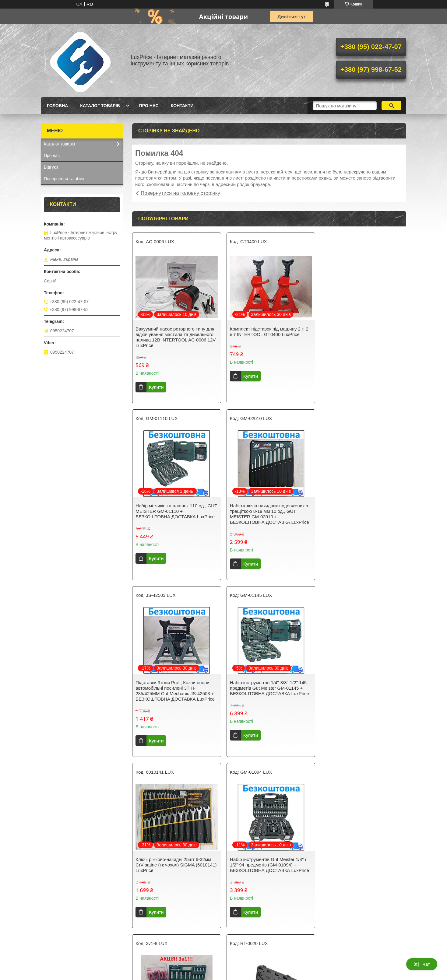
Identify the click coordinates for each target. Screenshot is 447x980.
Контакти (182, 106)
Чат (422, 964)
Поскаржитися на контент (249, 974)
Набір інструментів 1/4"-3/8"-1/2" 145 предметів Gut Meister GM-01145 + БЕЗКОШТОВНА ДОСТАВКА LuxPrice (361, 511)
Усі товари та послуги (267, 939)
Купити (156, 387)
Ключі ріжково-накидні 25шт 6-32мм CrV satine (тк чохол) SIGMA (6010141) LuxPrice (173, 688)
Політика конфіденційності (297, 974)
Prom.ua (252, 969)
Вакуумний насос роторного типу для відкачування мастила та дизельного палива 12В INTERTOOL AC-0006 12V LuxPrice (176, 337)
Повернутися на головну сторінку (180, 193)
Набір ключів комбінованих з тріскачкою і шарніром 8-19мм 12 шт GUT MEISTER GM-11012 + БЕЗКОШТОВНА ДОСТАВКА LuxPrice (361, 862)
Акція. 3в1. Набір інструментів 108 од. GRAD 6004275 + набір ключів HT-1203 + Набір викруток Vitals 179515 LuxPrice (362, 691)
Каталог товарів (100, 106)
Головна (57, 106)
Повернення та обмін (65, 179)
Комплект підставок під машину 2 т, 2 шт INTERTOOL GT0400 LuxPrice (268, 332)
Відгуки (51, 167)
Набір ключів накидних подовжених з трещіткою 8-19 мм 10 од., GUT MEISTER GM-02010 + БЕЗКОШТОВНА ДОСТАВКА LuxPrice (175, 514)
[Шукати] (391, 106)
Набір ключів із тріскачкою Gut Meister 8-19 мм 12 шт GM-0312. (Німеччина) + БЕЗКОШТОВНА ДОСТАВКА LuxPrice (269, 862)
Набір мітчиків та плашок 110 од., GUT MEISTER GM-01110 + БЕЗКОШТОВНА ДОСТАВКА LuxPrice (361, 334)
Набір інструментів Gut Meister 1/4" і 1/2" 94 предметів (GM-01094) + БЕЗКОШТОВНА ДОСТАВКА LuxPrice (268, 688)
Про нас (149, 106)
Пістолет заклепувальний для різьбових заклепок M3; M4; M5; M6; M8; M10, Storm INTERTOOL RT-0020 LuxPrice (175, 862)
